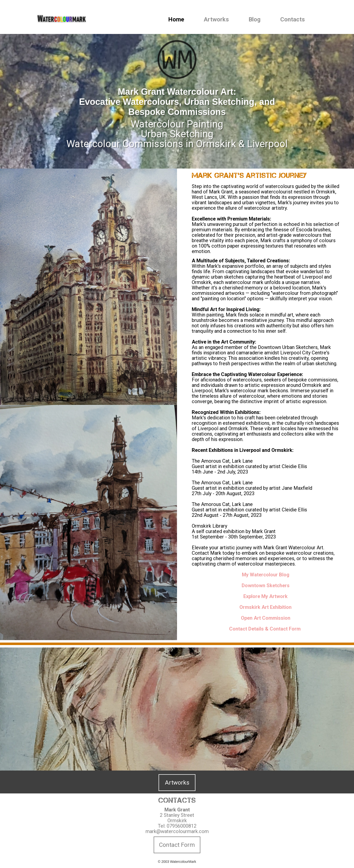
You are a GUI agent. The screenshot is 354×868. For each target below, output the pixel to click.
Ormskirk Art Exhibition (265, 607)
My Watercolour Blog (266, 575)
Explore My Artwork (265, 596)
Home (176, 19)
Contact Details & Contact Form (265, 629)
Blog (255, 19)
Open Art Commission (266, 618)
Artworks (216, 19)
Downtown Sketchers (266, 585)
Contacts (293, 19)
